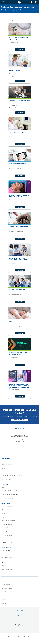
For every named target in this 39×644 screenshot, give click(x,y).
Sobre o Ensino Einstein (7, 465)
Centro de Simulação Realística (9, 554)
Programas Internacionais (8, 498)
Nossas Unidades (6, 468)
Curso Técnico (5, 510)
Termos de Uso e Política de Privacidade (19, 637)
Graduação (4, 513)
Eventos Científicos (6, 539)
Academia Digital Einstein (8, 542)
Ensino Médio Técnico (7, 506)
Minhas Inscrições (6, 592)
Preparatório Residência (7, 517)
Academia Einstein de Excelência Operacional (12, 476)
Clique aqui (17, 625)
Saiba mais (20, 50)
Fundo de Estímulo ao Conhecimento (10, 494)
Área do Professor (6, 585)
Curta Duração (5, 532)
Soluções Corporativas (7, 569)
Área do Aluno (5, 581)
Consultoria (5, 566)
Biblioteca (4, 472)
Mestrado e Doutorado (7, 528)
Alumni (4, 487)
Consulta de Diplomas (7, 588)
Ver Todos (4, 573)
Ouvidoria (4, 604)
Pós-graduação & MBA (7, 524)
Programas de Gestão (7, 535)
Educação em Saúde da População (10, 491)
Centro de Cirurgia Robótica (8, 558)
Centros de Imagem (6, 550)
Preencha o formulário (20, 420)
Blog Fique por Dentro (7, 479)
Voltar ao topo (20, 429)
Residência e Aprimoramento (8, 521)
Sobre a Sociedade (6, 461)
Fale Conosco (5, 600)
